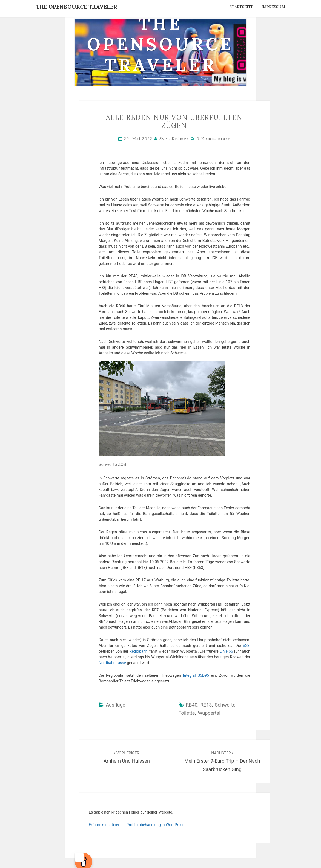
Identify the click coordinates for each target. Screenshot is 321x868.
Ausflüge (115, 705)
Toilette (187, 713)
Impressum (273, 7)
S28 (246, 646)
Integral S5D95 (196, 675)
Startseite (241, 7)
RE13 (206, 705)
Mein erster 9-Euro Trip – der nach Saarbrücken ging (222, 762)
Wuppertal (209, 713)
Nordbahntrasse (112, 663)
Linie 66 (226, 651)
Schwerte (225, 705)
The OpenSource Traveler (77, 7)
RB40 (192, 705)
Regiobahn (138, 651)
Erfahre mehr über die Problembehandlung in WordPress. (137, 825)
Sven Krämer (174, 139)
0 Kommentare (214, 139)
